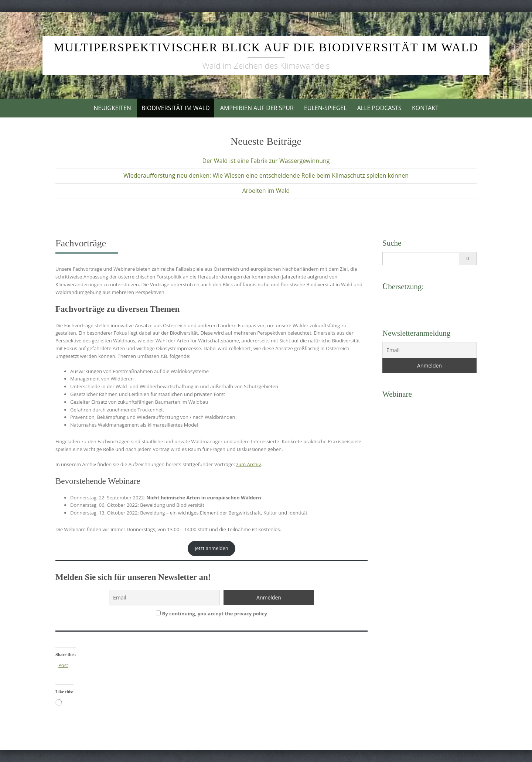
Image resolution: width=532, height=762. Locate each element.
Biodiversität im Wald (176, 108)
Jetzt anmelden (212, 548)
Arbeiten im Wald (266, 191)
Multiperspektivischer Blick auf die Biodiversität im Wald (266, 47)
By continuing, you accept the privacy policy (212, 614)
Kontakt (425, 108)
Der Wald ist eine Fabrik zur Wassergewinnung (266, 161)
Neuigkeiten (112, 108)
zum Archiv (248, 464)
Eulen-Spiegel (325, 108)
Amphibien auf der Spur (257, 108)
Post (63, 665)
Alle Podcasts (379, 108)
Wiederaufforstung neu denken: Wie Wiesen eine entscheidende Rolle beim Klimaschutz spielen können (266, 175)
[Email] (429, 350)
